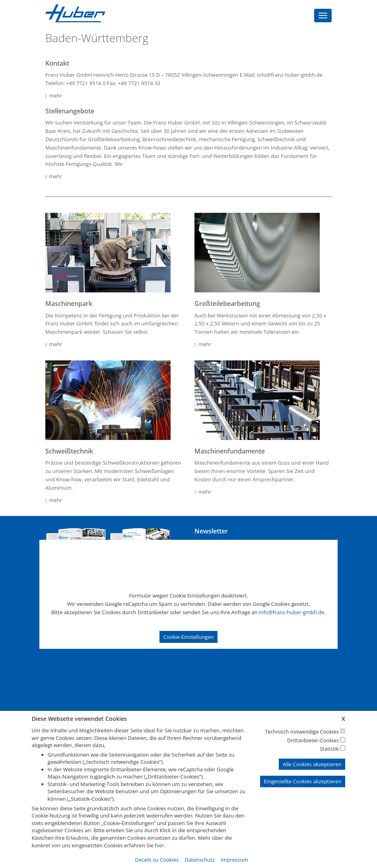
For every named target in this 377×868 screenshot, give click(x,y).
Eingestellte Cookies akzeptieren (303, 781)
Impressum (234, 860)
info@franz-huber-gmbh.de (292, 612)
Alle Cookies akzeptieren (312, 764)
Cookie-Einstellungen (189, 637)
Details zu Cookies (157, 860)
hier (159, 845)
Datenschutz (200, 860)
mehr (54, 95)
